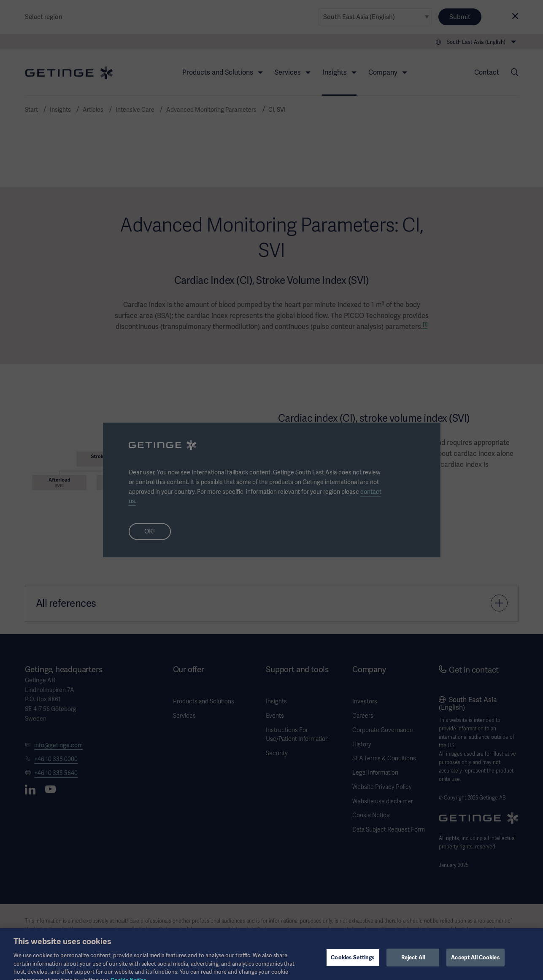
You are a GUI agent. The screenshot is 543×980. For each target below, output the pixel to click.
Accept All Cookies (475, 964)
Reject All (413, 964)
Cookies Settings (353, 964)
